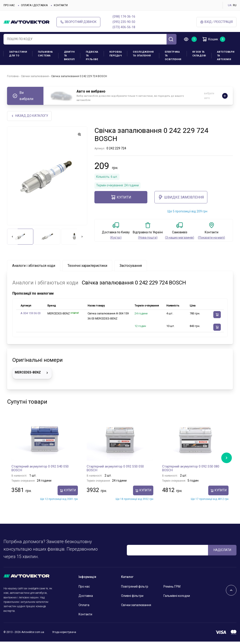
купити (121, 197)
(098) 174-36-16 (124, 17)
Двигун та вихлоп (69, 56)
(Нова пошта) (148, 238)
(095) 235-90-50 (124, 22)
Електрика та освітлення (173, 56)
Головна (13, 76)
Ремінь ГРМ (172, 587)
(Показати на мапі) (211, 238)
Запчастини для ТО (18, 54)
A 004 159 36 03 (31, 313)
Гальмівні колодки (177, 596)
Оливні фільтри (132, 596)
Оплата (84, 605)
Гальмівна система (45, 54)
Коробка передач (116, 54)
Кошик (211, 39)
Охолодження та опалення (143, 54)
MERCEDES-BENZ (32, 373)
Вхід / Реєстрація (216, 22)
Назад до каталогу (29, 116)
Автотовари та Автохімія (226, 56)
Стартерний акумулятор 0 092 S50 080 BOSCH (191, 468)
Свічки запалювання (35, 76)
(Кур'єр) (116, 238)
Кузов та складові (199, 54)
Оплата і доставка (34, 5)
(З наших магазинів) (180, 238)
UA (230, 5)
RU (235, 5)
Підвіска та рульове (92, 56)
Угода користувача (64, 632)
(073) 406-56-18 (124, 27)
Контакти (61, 5)
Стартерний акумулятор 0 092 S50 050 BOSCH (115, 468)
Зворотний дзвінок (78, 22)
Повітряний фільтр (135, 587)
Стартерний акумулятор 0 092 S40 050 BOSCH (40, 468)
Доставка (86, 596)
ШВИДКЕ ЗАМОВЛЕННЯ (181, 197)
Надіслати (222, 550)
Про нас (9, 5)
